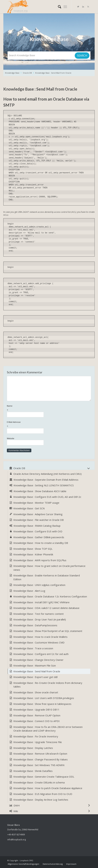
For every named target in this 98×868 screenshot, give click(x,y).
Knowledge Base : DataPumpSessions (35, 625)
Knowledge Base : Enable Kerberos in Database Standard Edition (47, 577)
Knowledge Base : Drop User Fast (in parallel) (40, 619)
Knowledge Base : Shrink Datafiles (33, 771)
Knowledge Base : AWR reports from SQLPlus (40, 560)
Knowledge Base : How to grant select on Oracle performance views (49, 568)
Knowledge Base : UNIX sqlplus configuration (39, 585)
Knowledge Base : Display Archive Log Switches (41, 800)
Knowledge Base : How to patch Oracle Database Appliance (48, 788)
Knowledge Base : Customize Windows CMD (39, 642)
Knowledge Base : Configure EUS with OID (38, 531)
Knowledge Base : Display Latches (33, 748)
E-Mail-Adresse (49, 424)
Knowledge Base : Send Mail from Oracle (53, 73)
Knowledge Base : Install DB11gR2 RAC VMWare (41, 602)
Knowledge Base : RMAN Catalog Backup (37, 526)
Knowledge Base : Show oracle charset (36, 692)
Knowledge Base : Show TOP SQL (33, 549)
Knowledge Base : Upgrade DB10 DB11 (36, 710)
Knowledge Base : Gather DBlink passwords (39, 537)
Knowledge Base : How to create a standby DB (41, 543)
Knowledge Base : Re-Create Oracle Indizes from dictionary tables (48, 685)
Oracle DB (27, 73)
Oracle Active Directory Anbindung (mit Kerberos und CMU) (47, 474)
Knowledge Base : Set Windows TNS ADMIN (39, 765)
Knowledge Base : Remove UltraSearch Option (40, 754)
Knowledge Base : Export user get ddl (35, 677)
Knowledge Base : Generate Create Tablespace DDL (44, 777)
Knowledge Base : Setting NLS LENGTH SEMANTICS (44, 485)
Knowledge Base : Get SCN (29, 508)
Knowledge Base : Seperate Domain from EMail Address (46, 480)
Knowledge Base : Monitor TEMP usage (36, 503)
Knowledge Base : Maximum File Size (35, 665)
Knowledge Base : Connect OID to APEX (37, 721)
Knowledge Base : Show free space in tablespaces (42, 704)
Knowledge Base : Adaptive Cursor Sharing (38, 514)
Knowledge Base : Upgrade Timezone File (38, 742)
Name (49, 408)
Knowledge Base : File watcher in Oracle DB (39, 520)
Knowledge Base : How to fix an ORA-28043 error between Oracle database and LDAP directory (48, 729)
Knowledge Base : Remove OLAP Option (37, 715)
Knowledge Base (12, 73)
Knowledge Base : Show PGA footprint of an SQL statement (48, 631)
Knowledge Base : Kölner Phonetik (33, 554)
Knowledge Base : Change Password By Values (41, 759)
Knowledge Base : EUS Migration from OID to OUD (43, 794)
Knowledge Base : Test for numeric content (39, 614)
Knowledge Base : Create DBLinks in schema (39, 782)
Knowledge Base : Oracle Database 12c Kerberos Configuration (50, 596)
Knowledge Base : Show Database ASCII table (40, 491)
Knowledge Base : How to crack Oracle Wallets (40, 637)
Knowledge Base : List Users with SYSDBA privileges (44, 698)
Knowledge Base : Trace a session (33, 648)
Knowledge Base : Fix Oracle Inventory (36, 736)
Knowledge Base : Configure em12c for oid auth (41, 654)
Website (11, 438)
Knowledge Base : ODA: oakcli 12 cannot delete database (46, 608)
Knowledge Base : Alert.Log (29, 591)
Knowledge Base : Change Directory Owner (38, 660)
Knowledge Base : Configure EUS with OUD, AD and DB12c (47, 497)
